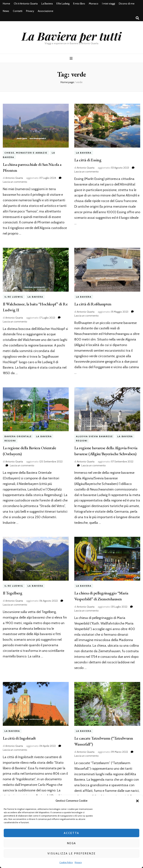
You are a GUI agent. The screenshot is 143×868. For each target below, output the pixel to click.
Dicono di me (127, 4)
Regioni (10, 441)
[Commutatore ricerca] (137, 18)
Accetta (71, 833)
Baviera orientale (18, 436)
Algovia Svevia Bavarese (94, 436)
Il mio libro (79, 4)
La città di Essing (88, 160)
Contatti (18, 11)
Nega (71, 843)
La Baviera (47, 4)
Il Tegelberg (12, 593)
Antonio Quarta (14, 178)
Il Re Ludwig (63, 4)
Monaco (94, 4)
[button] (137, 801)
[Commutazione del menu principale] (72, 58)
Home (6, 4)
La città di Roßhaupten (93, 304)
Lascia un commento (15, 182)
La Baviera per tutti (71, 36)
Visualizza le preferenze (72, 854)
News (6, 11)
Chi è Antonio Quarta (26, 4)
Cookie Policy (66, 862)
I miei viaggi (109, 4)
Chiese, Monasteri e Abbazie (26, 153)
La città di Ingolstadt (19, 738)
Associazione (46, 11)
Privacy (78, 862)
